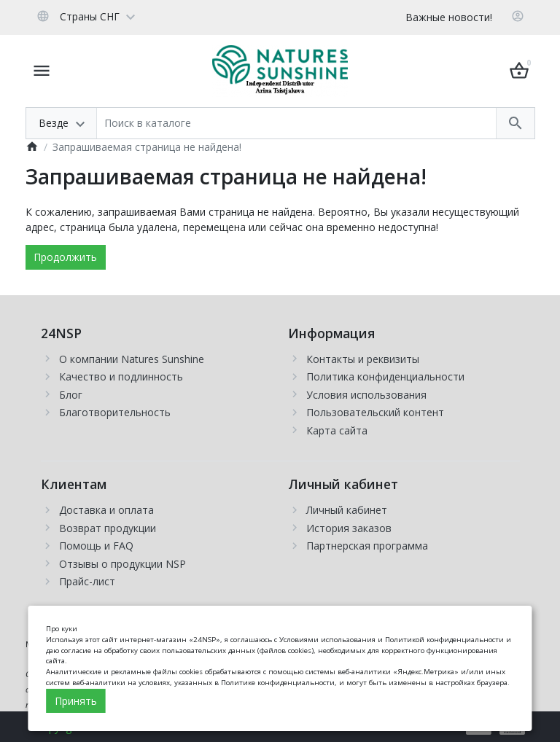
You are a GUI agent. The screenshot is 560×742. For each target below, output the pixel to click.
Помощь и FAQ (96, 546)
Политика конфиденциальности (385, 376)
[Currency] (150, 16)
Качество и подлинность (121, 376)
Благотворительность (115, 412)
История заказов (349, 528)
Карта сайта (337, 430)
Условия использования (366, 395)
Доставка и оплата (106, 510)
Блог (71, 395)
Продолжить (65, 257)
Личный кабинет (347, 510)
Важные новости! (449, 17)
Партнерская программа (367, 546)
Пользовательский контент (375, 412)
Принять (76, 701)
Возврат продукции (108, 528)
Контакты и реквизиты (363, 359)
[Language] (86, 16)
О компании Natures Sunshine (132, 359)
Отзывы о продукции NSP (122, 564)
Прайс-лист (87, 581)
